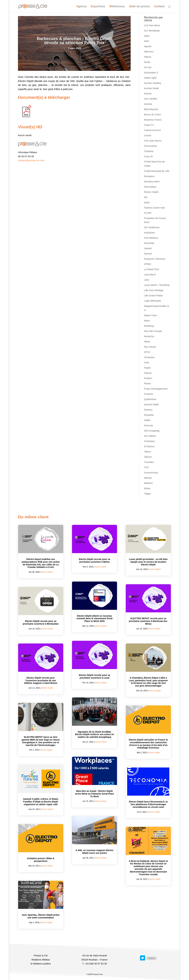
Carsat (148, 135)
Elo (146, 197)
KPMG (148, 264)
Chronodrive (151, 146)
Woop (147, 488)
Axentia (148, 104)
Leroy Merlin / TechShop (157, 285)
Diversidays (150, 187)
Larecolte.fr (150, 274)
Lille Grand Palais (153, 295)
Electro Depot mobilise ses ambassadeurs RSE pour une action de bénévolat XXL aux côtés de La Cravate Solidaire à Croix (41, 563)
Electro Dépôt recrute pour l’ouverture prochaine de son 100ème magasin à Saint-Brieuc (41, 680)
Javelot (148, 248)
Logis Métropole (153, 301)
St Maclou (149, 446)
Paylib (147, 368)
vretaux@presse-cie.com (31, 160)
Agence (81, 7)
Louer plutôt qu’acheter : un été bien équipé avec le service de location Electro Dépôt (148, 562)
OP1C (147, 352)
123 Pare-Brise (152, 25)
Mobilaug (149, 326)
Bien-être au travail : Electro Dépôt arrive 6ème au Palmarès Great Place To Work (94, 794)
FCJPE (148, 213)
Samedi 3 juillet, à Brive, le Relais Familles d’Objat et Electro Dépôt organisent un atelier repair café (41, 802)
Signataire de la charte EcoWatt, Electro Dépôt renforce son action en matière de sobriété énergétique (94, 734)
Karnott (148, 254)
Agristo (148, 46)
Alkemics (149, 52)
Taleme (148, 457)
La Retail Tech (152, 269)
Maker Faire (150, 315)
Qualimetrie (150, 399)
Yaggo (147, 493)
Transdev (149, 462)
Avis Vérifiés (151, 99)
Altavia (148, 57)
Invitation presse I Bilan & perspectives (41, 860)
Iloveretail (149, 243)
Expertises (98, 7)
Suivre (151, 958)
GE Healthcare (152, 227)
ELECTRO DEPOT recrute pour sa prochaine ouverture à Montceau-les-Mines (148, 621)
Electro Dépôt (151, 192)
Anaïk (147, 62)
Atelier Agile (150, 78)
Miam (147, 321)
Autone (148, 93)
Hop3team (149, 233)
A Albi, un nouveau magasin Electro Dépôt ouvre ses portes (95, 852)
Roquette (149, 415)
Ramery (148, 410)
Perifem (148, 378)
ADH (147, 41)
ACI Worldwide (152, 31)
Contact (159, 7)
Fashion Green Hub (154, 208)
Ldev (147, 280)
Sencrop (148, 425)
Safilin (147, 420)
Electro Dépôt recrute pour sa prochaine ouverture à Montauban (41, 622)
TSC (146, 467)
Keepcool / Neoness (155, 259)
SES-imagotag (152, 431)
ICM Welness (151, 238)
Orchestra (149, 357)
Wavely (148, 478)
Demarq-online (152, 181)
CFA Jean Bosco (153, 141)
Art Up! (148, 67)
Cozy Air (148, 156)
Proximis (149, 394)
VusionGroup (151, 473)
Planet (147, 383)
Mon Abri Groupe (153, 331)
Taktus (147, 452)
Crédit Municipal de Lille (157, 171)
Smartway (149, 441)
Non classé (150, 347)
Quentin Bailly (151, 404)
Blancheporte (151, 109)
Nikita (147, 342)
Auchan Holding (152, 83)
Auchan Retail (151, 88)
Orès (147, 362)
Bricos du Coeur (153, 114)
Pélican (148, 373)
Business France (153, 120)
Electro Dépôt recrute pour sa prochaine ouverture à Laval (94, 676)
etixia (147, 202)
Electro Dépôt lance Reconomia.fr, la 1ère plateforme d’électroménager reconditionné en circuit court (148, 804)
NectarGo (149, 336)
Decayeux (149, 176)
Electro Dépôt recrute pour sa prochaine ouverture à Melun (94, 561)
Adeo (147, 36)
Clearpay (149, 151)
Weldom (148, 483)
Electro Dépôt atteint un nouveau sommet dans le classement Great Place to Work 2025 (94, 619)
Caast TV (149, 125)
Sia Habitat (150, 436)
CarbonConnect (152, 130)
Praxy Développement (156, 389)
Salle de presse (139, 7)
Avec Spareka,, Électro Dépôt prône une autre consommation (41, 916)
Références (117, 7)
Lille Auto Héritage (154, 290)
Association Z (151, 72)
